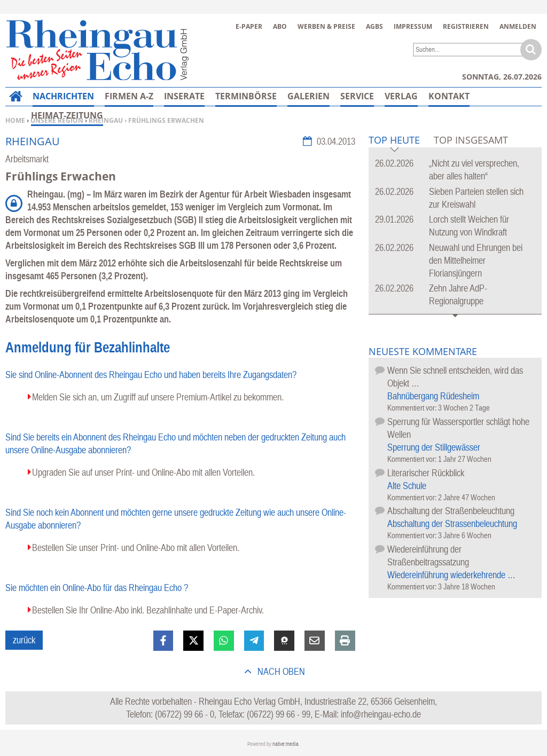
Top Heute (394, 141)
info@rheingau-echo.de (381, 714)
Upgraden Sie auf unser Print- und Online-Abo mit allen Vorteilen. (143, 472)
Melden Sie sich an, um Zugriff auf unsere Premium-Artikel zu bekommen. (158, 397)
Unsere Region (57, 120)
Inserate (184, 96)
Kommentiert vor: (413, 408)
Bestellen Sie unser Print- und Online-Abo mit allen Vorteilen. (136, 548)
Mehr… (445, 96)
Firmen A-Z (129, 96)
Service (357, 96)
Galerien (308, 96)
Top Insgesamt (471, 140)
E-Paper (249, 26)
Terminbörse (246, 96)
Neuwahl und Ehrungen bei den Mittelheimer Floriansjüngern (476, 260)
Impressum (413, 26)
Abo (280, 26)
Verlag (401, 96)
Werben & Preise (326, 26)
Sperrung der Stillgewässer (434, 447)
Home (15, 120)
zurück (24, 640)
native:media (286, 744)
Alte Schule (407, 486)
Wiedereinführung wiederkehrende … (451, 575)
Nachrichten (63, 96)
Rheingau (106, 120)
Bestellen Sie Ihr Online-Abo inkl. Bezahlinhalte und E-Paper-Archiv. (148, 610)
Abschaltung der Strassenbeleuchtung (452, 523)
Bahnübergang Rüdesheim (433, 396)
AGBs (374, 26)
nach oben (280, 671)
